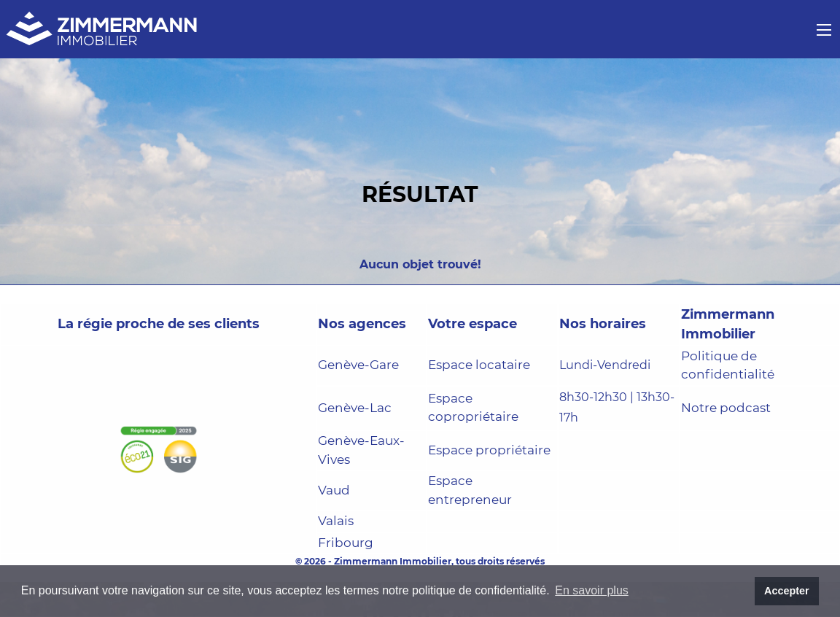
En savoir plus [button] (592, 590)
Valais (336, 521)
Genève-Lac (355, 408)
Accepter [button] (787, 591)
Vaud (334, 490)
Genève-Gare (358, 365)
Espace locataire (479, 365)
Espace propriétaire (489, 450)
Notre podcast (726, 408)
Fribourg (346, 543)
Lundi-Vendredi (605, 365)
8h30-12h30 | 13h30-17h (617, 408)
